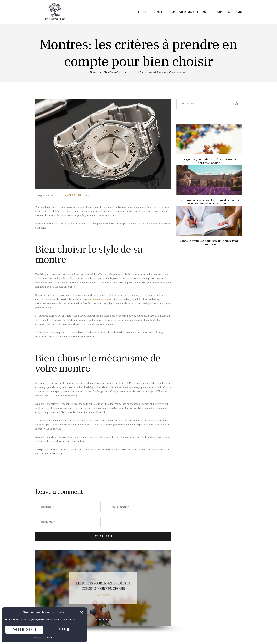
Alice (86, 195)
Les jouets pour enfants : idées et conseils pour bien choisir (103, 586)
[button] (82, 612)
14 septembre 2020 (45, 195)
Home (93, 72)
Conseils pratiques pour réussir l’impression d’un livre (209, 243)
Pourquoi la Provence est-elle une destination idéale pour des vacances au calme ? (209, 202)
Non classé (103, 595)
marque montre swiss (99, 299)
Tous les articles (113, 72)
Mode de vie (74, 195)
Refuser (64, 630)
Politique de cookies (43, 638)
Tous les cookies (24, 630)
